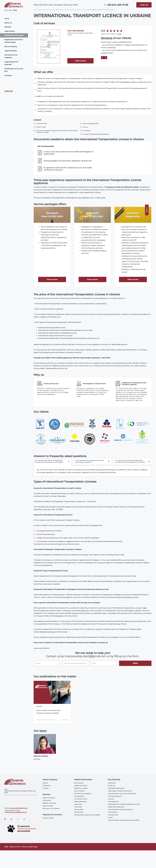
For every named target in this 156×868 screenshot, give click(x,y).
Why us (86, 127)
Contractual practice (115, 796)
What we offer (41, 127)
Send (135, 663)
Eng (15, 10)
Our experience (79, 796)
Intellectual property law (116, 807)
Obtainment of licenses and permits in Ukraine (71, 10)
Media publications (80, 802)
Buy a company (11, 46)
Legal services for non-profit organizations (122, 794)
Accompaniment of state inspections (120, 810)
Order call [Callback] (9, 91)
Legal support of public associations (120, 791)
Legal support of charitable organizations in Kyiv (124, 804)
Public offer (78, 807)
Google (119, 34)
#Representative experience (45, 720)
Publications (47, 786)
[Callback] (144, 5)
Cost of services (42, 123)
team (43, 731)
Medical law (112, 783)
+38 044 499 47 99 (118, 5)
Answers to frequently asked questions (96, 134)
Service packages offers (91, 123)
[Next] (105, 58)
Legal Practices (11, 51)
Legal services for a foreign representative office (124, 820)
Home (7, 19)
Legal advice (10, 31)
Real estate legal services (116, 788)
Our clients (87, 131)
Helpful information (81, 786)
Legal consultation (49, 798)
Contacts (8, 76)
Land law (111, 799)
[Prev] (102, 58)
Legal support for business (11, 63)
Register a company (49, 803)
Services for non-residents (11, 56)
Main (35, 10)
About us (8, 23)
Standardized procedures (46, 10)
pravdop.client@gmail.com (19, 808)
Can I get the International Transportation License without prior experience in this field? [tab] (130, 461)
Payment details (48, 818)
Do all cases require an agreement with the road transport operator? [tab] (89, 461)
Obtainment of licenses (14, 35)
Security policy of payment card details (87, 815)
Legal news (78, 804)
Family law (111, 786)
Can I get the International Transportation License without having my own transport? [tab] (49, 461)
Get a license (47, 800)
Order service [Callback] (80, 61)
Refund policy (79, 812)
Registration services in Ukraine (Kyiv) (14, 41)
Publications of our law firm (14, 70)
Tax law (110, 817)
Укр (6, 10)
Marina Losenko (41, 756)
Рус (11, 10)
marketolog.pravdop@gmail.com (16, 812)
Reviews (8, 27)
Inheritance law (113, 815)
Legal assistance (113, 802)
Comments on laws (81, 799)
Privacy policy (79, 810)
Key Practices (79, 783)
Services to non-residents (51, 808)
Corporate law (113, 812)
